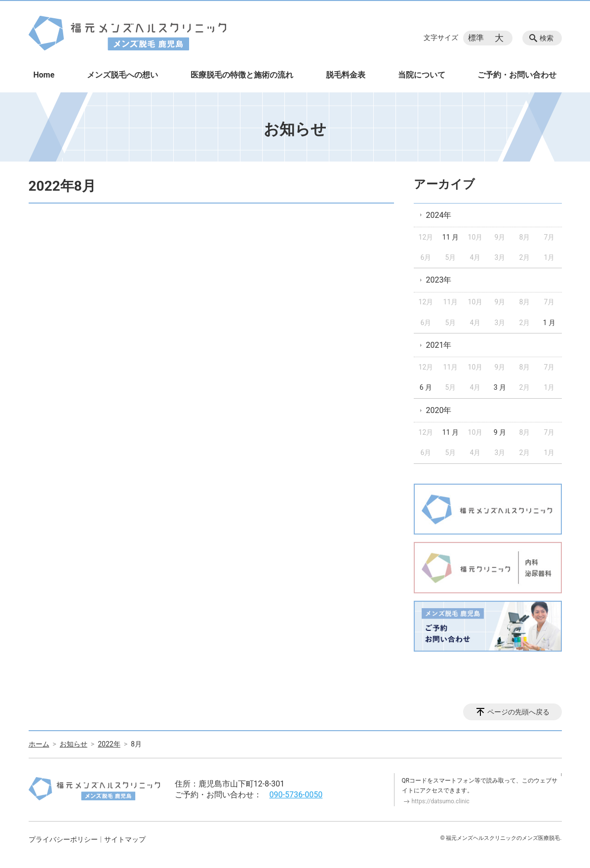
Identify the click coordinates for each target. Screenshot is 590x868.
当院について (422, 75)
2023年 (439, 280)
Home (44, 75)
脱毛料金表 (346, 75)
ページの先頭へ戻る (518, 712)
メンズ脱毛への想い (122, 75)
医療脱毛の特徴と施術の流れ (242, 75)
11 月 (451, 237)
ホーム (39, 744)
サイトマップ (125, 839)
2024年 (439, 215)
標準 (476, 38)
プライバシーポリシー (63, 839)
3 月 (500, 387)
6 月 (426, 387)
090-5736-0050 (296, 795)
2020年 (439, 410)
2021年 (439, 345)
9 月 (500, 432)
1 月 (549, 323)
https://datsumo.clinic (441, 801)
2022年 (109, 744)
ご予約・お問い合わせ (517, 75)
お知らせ (74, 744)
